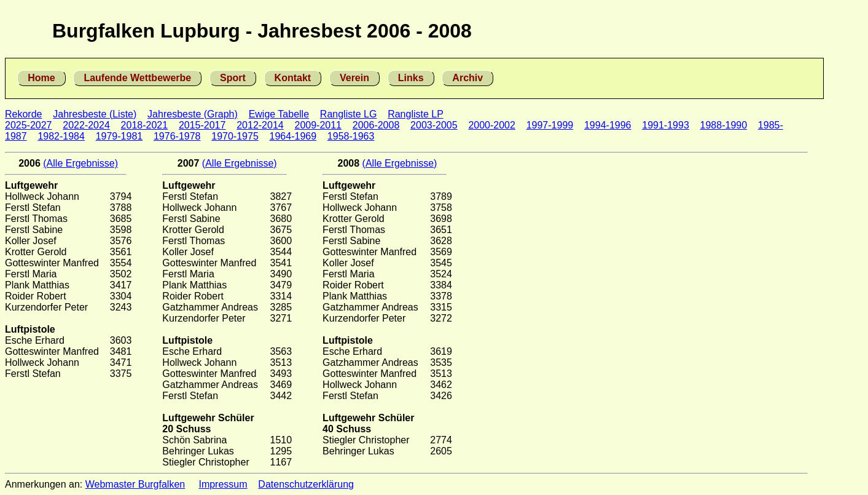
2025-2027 (29, 125)
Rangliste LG (349, 114)
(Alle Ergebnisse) (80, 163)
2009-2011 (318, 125)
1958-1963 (351, 136)
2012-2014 (260, 125)
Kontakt (293, 78)
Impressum (223, 484)
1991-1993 (666, 125)
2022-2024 (86, 125)
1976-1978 (177, 136)
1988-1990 (724, 125)
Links (411, 78)
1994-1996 (608, 125)
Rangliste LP (415, 114)
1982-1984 (61, 136)
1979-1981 (119, 136)
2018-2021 (145, 125)
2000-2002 (492, 125)
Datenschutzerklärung (306, 484)
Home (41, 78)
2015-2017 (202, 125)
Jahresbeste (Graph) (193, 114)
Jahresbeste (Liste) (95, 114)
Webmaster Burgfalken (135, 484)
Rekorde (23, 114)
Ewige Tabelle (279, 114)
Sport (233, 78)
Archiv (467, 78)
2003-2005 (434, 125)
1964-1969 (293, 136)
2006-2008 (376, 125)
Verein (354, 78)
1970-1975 (235, 136)
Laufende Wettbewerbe (137, 78)
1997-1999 (550, 125)
